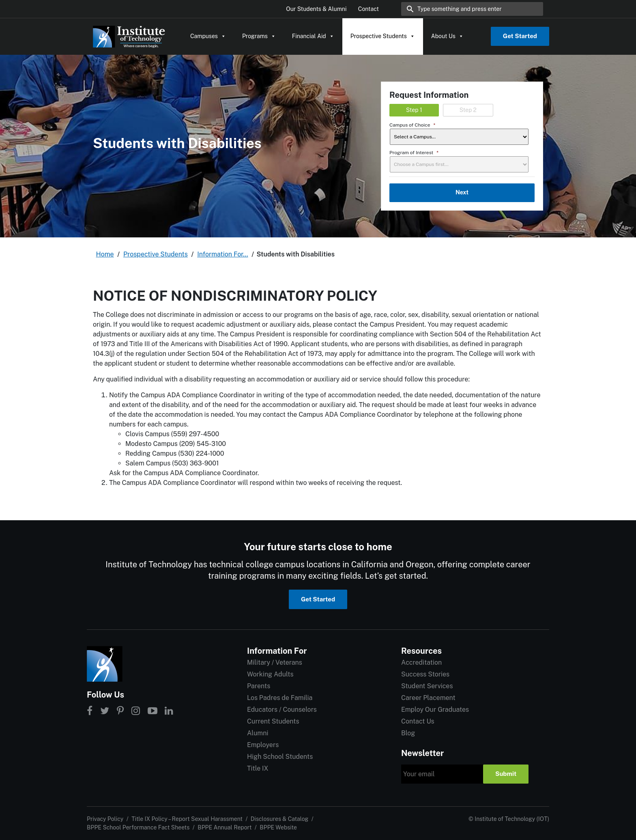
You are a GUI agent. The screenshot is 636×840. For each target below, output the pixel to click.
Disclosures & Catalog (279, 819)
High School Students (280, 757)
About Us (447, 36)
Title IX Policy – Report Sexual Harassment (187, 819)
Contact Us (418, 721)
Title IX (258, 768)
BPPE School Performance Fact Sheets (138, 827)
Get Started (520, 36)
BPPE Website (278, 827)
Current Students (273, 721)
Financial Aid (313, 36)
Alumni (258, 733)
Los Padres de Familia (280, 698)
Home (105, 254)
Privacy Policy (105, 819)
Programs (259, 36)
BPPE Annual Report (225, 827)
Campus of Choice (412, 125)
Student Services (427, 686)
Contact (368, 9)
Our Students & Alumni (316, 9)
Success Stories (425, 674)
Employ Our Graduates (435, 710)
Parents (259, 686)
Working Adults (270, 674)
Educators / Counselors (282, 710)
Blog (408, 733)
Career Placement (428, 698)
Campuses (208, 36)
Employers (263, 745)
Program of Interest (414, 153)
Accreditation (421, 662)
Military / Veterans (275, 662)
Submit (506, 774)
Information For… (222, 254)
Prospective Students (383, 36)
